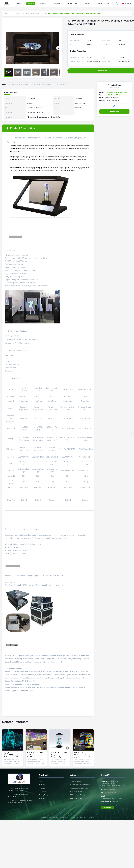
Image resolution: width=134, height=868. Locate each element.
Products (31, 4)
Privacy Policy (44, 795)
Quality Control (72, 4)
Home (19, 4)
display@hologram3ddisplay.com (118, 92)
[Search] (117, 4)
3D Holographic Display (77, 795)
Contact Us (88, 4)
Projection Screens (76, 781)
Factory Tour (57, 4)
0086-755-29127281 (114, 95)
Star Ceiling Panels (76, 792)
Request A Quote (103, 4)
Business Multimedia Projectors (80, 785)
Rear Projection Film (77, 798)
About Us (43, 4)
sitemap (42, 798)
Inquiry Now (114, 111)
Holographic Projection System (80, 788)
